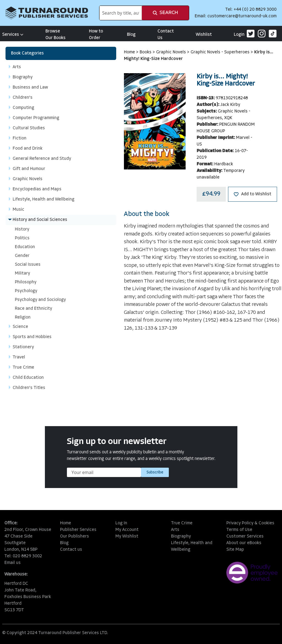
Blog (131, 35)
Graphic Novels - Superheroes (221, 52)
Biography (181, 536)
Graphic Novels (172, 52)
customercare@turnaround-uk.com (242, 16)
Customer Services (245, 536)
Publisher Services (78, 530)
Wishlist (204, 35)
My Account (127, 530)
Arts (175, 530)
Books (146, 52)
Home (130, 52)
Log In (121, 523)
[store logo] (47, 13)
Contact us (71, 550)
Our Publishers (74, 536)
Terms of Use (239, 530)
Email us (13, 563)
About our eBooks (244, 543)
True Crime (182, 523)
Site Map (235, 550)
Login (239, 35)
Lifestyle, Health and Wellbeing (192, 546)
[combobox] (121, 13)
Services (13, 35)
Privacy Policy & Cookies (250, 523)
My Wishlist (127, 536)
